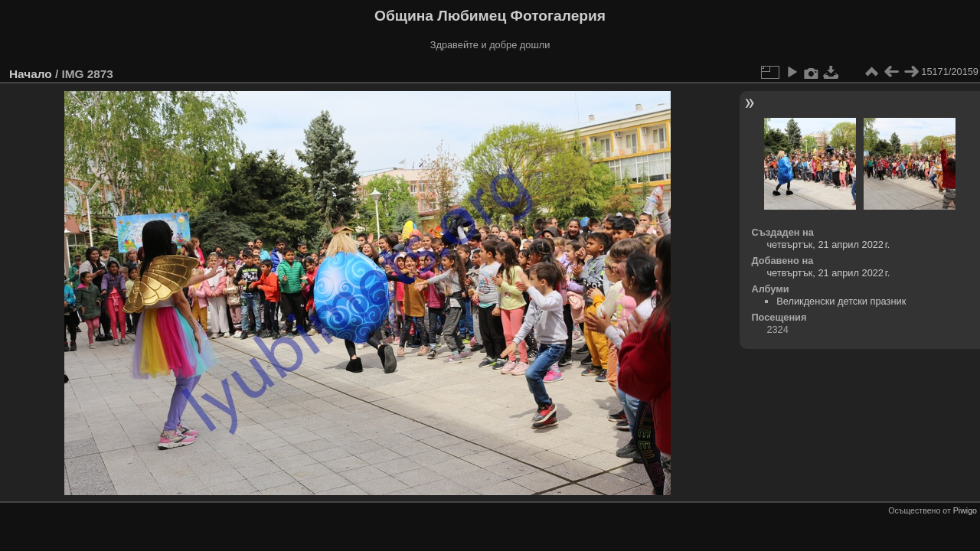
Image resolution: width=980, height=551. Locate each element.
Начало (31, 74)
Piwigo (965, 510)
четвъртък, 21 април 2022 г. (828, 245)
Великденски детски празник (841, 301)
